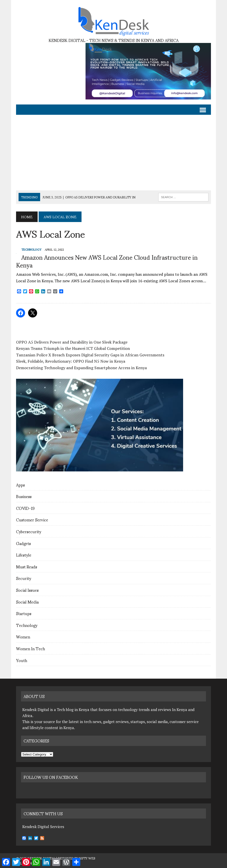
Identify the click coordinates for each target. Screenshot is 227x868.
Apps (20, 485)
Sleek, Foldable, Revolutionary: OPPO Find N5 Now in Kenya (71, 361)
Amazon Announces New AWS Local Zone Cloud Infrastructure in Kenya (107, 261)
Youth (22, 660)
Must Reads (27, 566)
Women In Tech (30, 648)
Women (23, 637)
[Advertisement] (113, 153)
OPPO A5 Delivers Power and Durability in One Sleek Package (72, 342)
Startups (24, 613)
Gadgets (23, 543)
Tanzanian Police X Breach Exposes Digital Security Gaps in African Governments (90, 355)
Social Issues (27, 590)
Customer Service (32, 520)
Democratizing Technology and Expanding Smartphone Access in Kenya (81, 368)
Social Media (27, 602)
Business (24, 496)
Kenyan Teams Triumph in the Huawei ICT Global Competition (73, 348)
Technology (27, 625)
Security (24, 578)
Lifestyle (24, 555)
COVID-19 (25, 508)
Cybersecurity (29, 531)
